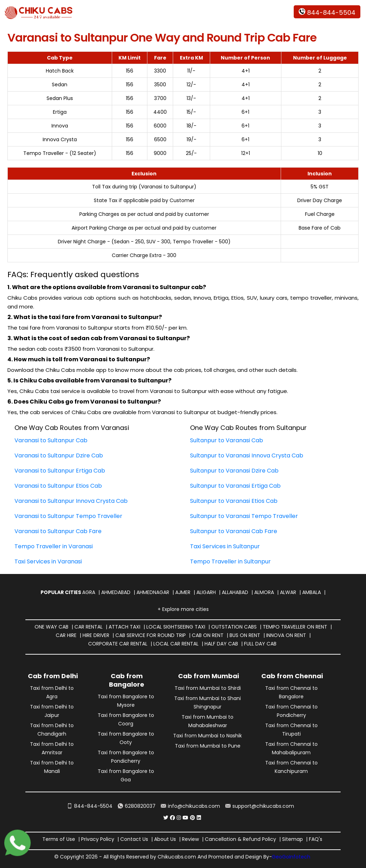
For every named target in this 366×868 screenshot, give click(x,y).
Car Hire (66, 635)
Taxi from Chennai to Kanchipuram (291, 767)
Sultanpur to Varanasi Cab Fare (234, 531)
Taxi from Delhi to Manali (52, 767)
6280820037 (137, 806)
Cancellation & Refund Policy (240, 839)
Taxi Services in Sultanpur (225, 546)
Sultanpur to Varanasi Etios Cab (234, 501)
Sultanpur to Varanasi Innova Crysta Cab (247, 455)
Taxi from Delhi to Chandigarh (52, 730)
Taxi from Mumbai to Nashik (208, 736)
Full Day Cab (260, 644)
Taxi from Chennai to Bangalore (291, 692)
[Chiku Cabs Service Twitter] (166, 818)
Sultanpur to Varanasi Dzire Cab (234, 471)
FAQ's (316, 839)
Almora (264, 592)
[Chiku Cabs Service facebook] (172, 818)
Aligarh (206, 592)
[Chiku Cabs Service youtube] (185, 818)
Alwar (288, 592)
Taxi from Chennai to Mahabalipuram (291, 748)
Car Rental (89, 627)
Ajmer (183, 592)
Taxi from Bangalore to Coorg (126, 719)
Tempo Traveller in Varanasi (54, 546)
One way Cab (51, 627)
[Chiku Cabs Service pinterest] (193, 818)
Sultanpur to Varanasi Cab (227, 440)
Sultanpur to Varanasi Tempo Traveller (244, 516)
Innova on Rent (286, 635)
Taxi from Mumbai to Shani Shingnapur (208, 702)
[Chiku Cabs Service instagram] (179, 818)
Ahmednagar (153, 592)
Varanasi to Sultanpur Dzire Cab (59, 455)
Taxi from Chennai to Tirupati (291, 730)
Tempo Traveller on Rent (295, 627)
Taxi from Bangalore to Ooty (126, 738)
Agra (89, 592)
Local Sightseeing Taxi (176, 627)
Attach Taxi (124, 627)
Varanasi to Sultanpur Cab (51, 440)
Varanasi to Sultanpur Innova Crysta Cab (71, 501)
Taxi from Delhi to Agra (52, 692)
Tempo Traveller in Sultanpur (230, 561)
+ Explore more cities (183, 609)
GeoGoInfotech (291, 857)
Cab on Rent (208, 635)
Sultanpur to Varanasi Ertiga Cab (235, 486)
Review (190, 839)
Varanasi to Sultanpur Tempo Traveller (68, 516)
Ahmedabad (116, 592)
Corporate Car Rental (118, 644)
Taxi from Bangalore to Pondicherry (126, 757)
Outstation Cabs (234, 627)
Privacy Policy (98, 839)
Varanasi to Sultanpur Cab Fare (58, 531)
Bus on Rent (245, 635)
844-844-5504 (327, 13)
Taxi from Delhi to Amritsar (52, 748)
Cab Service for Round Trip (151, 635)
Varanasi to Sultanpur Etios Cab (58, 486)
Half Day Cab (221, 644)
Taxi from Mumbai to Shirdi (208, 688)
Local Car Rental (176, 644)
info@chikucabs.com (190, 806)
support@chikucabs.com (260, 806)
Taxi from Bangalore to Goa (126, 775)
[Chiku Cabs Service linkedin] (199, 818)
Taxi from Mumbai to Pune (208, 746)
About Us (165, 839)
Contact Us (134, 839)
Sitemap (292, 839)
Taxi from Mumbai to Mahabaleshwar (208, 721)
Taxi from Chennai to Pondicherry (291, 711)
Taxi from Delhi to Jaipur (52, 711)
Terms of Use (59, 839)
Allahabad (235, 592)
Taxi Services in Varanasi (48, 561)
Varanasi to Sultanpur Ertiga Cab (60, 471)
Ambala (312, 592)
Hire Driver (96, 635)
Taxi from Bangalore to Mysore (126, 701)
